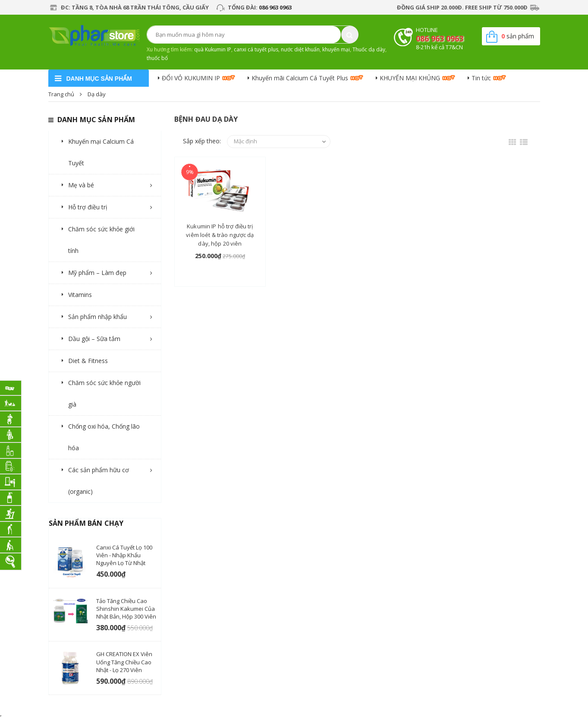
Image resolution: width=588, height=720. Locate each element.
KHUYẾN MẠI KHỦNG (410, 78)
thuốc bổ (157, 58)
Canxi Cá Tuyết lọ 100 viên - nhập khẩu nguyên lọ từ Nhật (124, 555)
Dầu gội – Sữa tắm (94, 339)
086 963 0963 (275, 7)
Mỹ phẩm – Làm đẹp (97, 273)
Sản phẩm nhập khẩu (97, 317)
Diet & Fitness (88, 361)
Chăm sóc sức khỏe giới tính (101, 240)
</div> (1, 716)
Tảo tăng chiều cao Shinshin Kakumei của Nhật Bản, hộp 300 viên (126, 609)
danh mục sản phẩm (99, 79)
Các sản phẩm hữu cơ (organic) (99, 481)
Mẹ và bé (81, 185)
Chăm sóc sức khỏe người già (104, 393)
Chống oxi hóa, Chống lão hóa (104, 437)
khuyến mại (336, 49)
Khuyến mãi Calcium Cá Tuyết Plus (300, 78)
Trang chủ (61, 94)
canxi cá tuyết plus (256, 49)
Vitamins (80, 295)
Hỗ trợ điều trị (88, 207)
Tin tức (481, 78)
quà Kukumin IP (213, 49)
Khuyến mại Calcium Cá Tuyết (101, 152)
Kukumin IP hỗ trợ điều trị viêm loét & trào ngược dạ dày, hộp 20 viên (220, 235)
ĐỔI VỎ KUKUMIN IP (191, 78)
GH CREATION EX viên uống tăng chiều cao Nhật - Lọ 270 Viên (124, 662)
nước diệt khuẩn (300, 49)
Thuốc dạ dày (369, 49)
